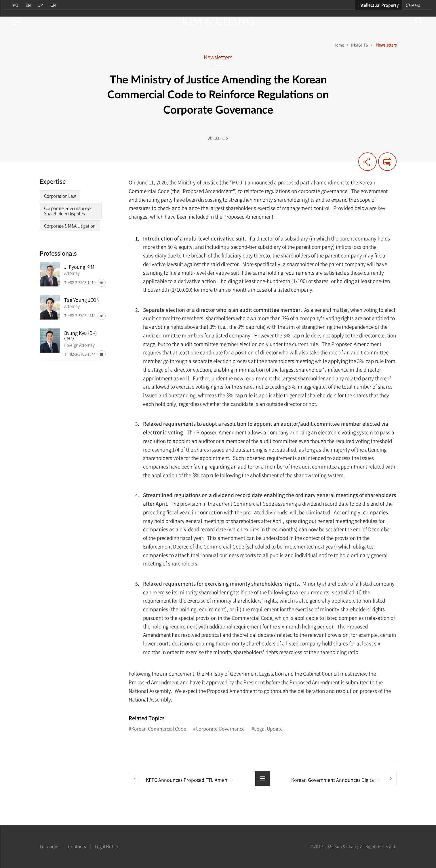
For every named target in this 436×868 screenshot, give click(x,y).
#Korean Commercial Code (157, 729)
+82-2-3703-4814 (82, 315)
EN (27, 5)
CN (53, 5)
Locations (49, 846)
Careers (415, 5)
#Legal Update (267, 729)
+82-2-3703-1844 (82, 354)
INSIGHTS (360, 45)
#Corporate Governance (219, 729)
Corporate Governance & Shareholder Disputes (67, 211)
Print (387, 162)
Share (368, 162)
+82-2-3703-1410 (82, 282)
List (262, 779)
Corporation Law (60, 196)
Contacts (77, 846)
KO (14, 5)
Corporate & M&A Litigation (70, 226)
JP (40, 5)
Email (102, 283)
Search (421, 21)
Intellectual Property (381, 5)
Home (339, 45)
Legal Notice (107, 846)
